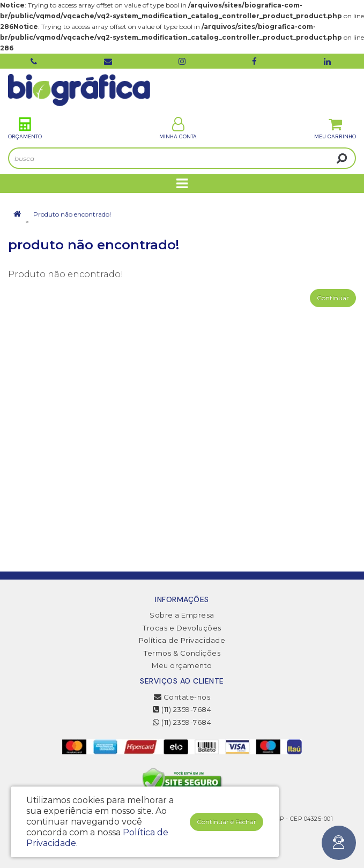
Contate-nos (182, 697)
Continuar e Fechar (226, 822)
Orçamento (25, 128)
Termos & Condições (182, 653)
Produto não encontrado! (72, 214)
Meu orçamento (182, 665)
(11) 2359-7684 (182, 709)
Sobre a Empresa (182, 615)
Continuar (333, 298)
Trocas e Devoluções (182, 628)
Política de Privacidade (182, 640)
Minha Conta (178, 128)
